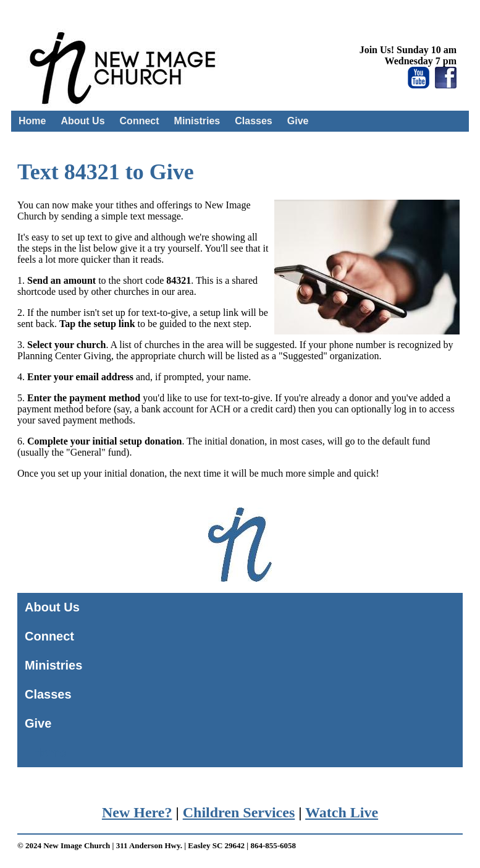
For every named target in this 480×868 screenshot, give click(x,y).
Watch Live (342, 812)
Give (298, 121)
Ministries (197, 121)
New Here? (137, 812)
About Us (82, 121)
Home (32, 121)
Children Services (239, 812)
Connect (140, 121)
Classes (254, 121)
